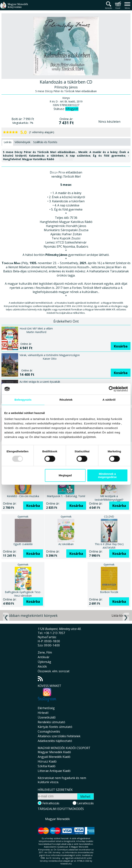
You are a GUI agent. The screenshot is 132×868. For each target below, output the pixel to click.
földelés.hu (66, 864)
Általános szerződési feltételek (59, 736)
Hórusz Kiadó (47, 761)
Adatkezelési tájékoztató (55, 741)
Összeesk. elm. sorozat (54, 671)
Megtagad (65, 475)
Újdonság (44, 662)
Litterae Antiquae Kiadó (54, 771)
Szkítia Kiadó (47, 766)
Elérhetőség (46, 708)
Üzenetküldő (47, 717)
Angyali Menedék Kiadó (54, 757)
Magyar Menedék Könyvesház (14, 7)
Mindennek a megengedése (107, 475)
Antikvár (44, 657)
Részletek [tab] (66, 400)
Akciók (42, 666)
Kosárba (121, 346)
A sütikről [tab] (109, 400)
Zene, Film (45, 652)
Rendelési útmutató (51, 722)
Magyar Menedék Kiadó (54, 752)
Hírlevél (43, 713)
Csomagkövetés (49, 731)
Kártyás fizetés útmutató (55, 727)
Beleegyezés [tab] (23, 400)
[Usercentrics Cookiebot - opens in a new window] (111, 389)
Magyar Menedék (58, 819)
